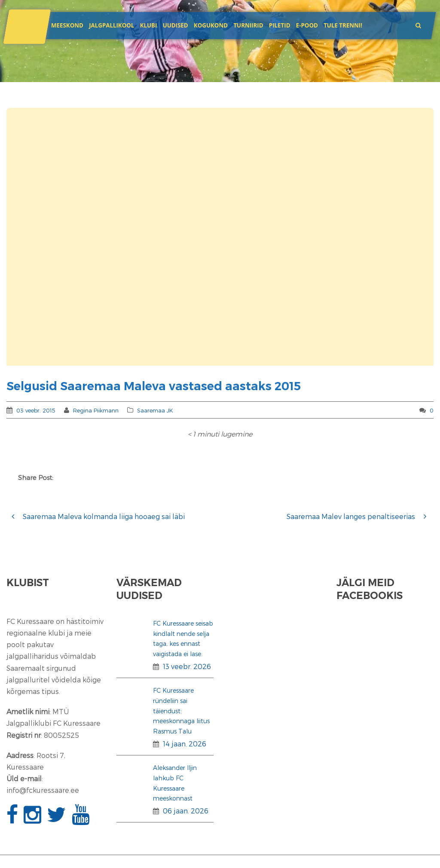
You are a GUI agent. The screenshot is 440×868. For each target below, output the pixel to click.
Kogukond (211, 25)
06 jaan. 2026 (186, 811)
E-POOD (307, 25)
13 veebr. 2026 (187, 666)
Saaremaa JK (155, 410)
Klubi (149, 25)
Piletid (280, 25)
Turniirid (248, 25)
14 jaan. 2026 (185, 744)
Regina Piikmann (96, 410)
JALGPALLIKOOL (112, 25)
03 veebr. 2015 (36, 410)
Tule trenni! (343, 25)
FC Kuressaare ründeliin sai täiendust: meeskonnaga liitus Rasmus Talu (181, 711)
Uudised (176, 25)
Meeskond (67, 25)
